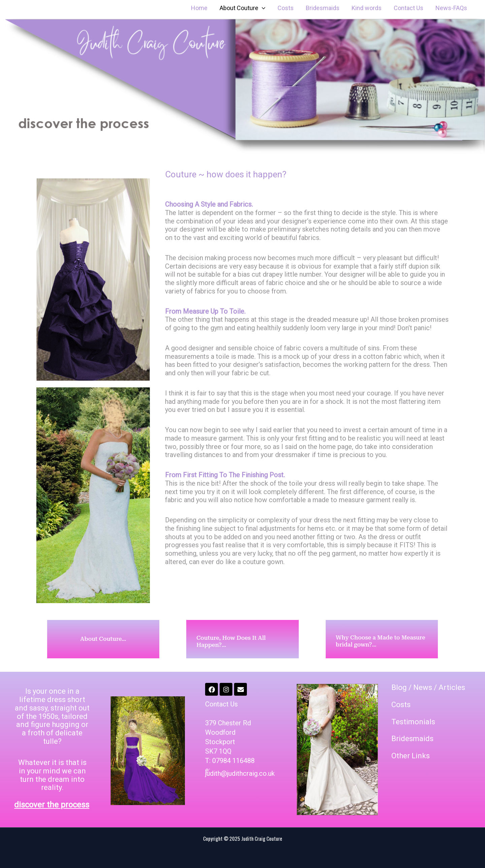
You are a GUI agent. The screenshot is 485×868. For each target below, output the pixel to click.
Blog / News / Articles (428, 687)
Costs (286, 8)
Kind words (367, 8)
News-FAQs (451, 8)
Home (199, 8)
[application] (262, 8)
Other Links (411, 756)
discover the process (52, 805)
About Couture (243, 8)
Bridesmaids (323, 8)
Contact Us (409, 8)
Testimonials (413, 722)
